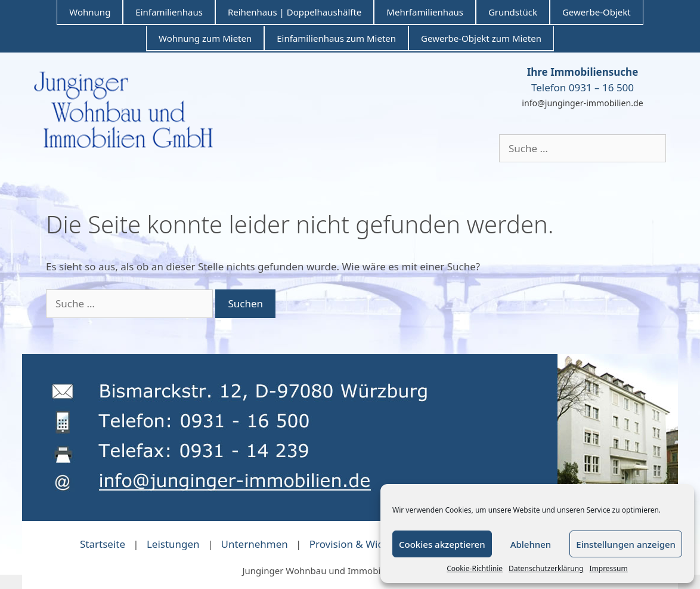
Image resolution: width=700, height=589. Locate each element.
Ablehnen (531, 544)
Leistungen (173, 544)
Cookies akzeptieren (442, 544)
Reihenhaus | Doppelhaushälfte (295, 12)
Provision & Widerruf (359, 544)
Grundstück (513, 12)
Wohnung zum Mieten (205, 38)
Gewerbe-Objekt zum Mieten (481, 38)
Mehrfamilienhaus (425, 12)
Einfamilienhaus (169, 12)
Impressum (608, 568)
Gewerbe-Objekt (597, 12)
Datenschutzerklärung (546, 568)
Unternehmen (255, 544)
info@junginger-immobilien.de (582, 103)
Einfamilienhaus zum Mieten (336, 38)
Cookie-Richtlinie (475, 568)
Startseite (103, 544)
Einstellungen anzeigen (626, 544)
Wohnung (90, 12)
